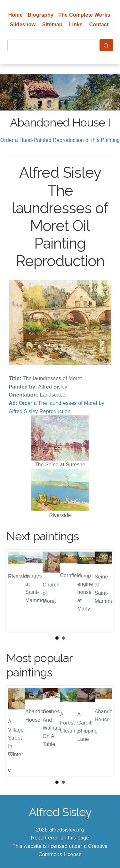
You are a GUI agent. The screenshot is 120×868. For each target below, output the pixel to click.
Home (16, 15)
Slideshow (23, 25)
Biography (40, 15)
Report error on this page (60, 838)
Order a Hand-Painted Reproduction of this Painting (60, 140)
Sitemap (52, 25)
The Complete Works (84, 15)
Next (104, 591)
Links (76, 25)
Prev (16, 591)
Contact (99, 25)
